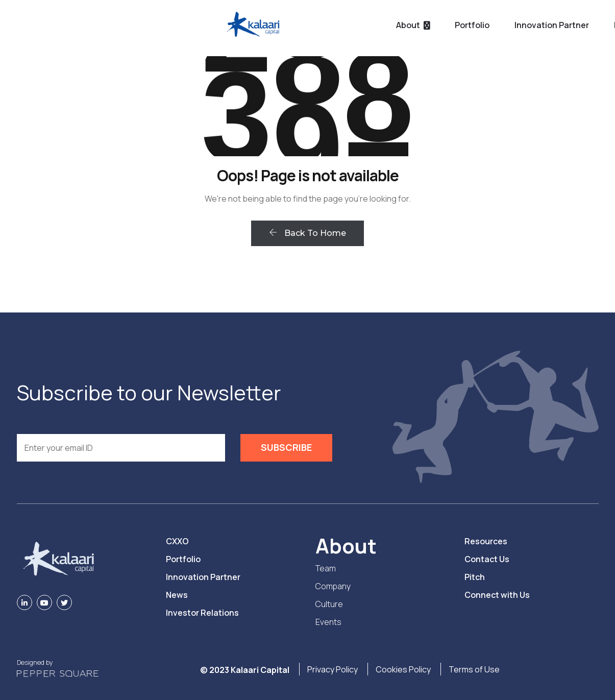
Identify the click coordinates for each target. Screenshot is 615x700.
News (177, 595)
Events (328, 622)
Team (326, 568)
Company (333, 586)
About (203, 25)
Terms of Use (474, 669)
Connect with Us (497, 595)
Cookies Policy (403, 669)
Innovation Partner (347, 25)
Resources (430, 25)
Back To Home (307, 233)
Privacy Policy (333, 669)
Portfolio (267, 25)
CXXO (177, 541)
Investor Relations (202, 613)
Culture (329, 604)
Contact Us (487, 559)
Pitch (475, 577)
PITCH (576, 26)
